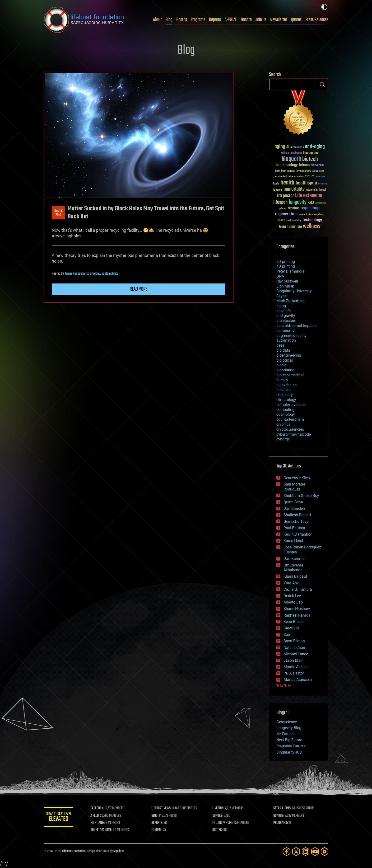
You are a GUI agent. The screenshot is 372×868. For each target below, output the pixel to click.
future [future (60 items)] (310, 176)
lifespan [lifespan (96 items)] (280, 202)
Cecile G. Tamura (298, 589)
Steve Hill (291, 628)
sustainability (110, 274)
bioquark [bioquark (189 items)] (291, 159)
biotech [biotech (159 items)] (310, 159)
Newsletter (279, 20)
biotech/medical (290, 375)
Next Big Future (289, 740)
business (284, 390)
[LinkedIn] (306, 851)
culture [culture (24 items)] (315, 171)
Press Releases (317, 20)
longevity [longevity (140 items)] (298, 202)
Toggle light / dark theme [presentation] (324, 7)
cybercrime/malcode (294, 434)
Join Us (261, 20)
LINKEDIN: (220, 808)
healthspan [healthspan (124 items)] (306, 183)
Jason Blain (293, 660)
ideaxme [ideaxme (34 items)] (278, 190)
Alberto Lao (293, 602)
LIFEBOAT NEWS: (164, 808)
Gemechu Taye (296, 521)
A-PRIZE (231, 20)
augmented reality (291, 336)
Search (322, 84)
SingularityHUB (289, 752)
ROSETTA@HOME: (105, 830)
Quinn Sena (293, 502)
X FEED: (98, 816)
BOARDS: (280, 816)
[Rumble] (325, 851)
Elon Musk (285, 286)
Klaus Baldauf (295, 576)
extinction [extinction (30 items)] (299, 177)
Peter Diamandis (290, 271)
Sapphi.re (119, 851)
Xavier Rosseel (74, 274)
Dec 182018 (58, 213)
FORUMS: (159, 830)
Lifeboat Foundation (74, 851)
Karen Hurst (293, 541)
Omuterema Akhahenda (293, 568)
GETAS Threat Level (60, 818)
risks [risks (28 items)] (311, 215)
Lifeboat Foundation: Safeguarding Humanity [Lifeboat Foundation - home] (84, 20)
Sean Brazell (294, 622)
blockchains (286, 385)
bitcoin (282, 380)
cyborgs (283, 439)
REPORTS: (160, 823)
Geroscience (287, 722)
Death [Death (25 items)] (322, 171)
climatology (286, 400)
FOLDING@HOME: (225, 823)
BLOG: (157, 816)
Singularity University (294, 291)
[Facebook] (287, 851)
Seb (287, 634)
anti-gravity (286, 316)
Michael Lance (296, 654)
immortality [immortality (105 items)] (294, 189)
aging (281, 306)
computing (285, 410)
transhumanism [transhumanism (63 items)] (290, 227)
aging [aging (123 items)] (280, 147)
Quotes (296, 20)
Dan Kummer (295, 559)
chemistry (285, 395)
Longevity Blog (289, 728)
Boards (182, 20)
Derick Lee (292, 596)
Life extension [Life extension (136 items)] (309, 196)
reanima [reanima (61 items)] (294, 208)
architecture (286, 321)
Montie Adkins (295, 667)
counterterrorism (290, 419)
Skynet (282, 296)
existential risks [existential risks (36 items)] (284, 177)
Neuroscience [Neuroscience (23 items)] (321, 203)
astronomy (285, 331)
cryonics (283, 424)
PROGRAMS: (281, 823)
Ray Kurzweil (287, 281)
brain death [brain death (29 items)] (281, 171)
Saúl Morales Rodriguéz (295, 487)
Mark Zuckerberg (291, 301)
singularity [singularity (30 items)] (319, 215)
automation (286, 340)
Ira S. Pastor (294, 673)
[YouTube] (315, 851)
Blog (169, 20)
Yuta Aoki (292, 583)
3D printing (286, 262)
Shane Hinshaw (297, 609)
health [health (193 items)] (287, 183)
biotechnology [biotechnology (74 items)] (287, 165)
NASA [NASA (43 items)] (311, 203)
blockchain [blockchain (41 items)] (317, 165)
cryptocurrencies (290, 429)
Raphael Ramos (297, 615)
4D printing (286, 266)
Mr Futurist (286, 734)
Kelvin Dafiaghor (298, 534)
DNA (280, 276)
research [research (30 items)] (303, 215)
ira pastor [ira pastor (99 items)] (286, 196)
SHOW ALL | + (284, 686)
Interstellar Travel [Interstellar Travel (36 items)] (316, 190)
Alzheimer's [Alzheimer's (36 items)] (297, 148)
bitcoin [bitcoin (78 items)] (304, 165)
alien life (284, 311)
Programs (198, 20)
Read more (139, 289)
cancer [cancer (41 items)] (291, 171)
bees (280, 345)
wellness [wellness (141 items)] (312, 226)
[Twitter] (296, 851)
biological (285, 360)
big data (283, 350)
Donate (246, 20)
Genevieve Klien (297, 478)
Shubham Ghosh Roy (301, 496)
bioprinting (285, 370)
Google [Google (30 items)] (276, 184)
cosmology (93, 274)
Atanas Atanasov (298, 680)
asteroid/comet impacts (296, 326)
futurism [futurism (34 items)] (320, 177)
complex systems (291, 405)
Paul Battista (294, 528)
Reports (215, 20)
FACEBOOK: (101, 808)
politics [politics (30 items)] (283, 209)
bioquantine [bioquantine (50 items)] (311, 153)
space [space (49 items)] (281, 220)
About (157, 20)
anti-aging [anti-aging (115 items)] (315, 147)
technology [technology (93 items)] (312, 220)
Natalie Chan (294, 648)
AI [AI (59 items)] (288, 147)
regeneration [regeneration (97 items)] (286, 214)
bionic (281, 365)
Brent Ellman (294, 641)
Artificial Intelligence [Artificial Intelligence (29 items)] (291, 153)
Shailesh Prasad (297, 515)
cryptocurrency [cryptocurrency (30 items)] (304, 171)
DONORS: (220, 816)
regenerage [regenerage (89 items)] (311, 208)
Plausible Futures (291, 746)
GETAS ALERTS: (283, 808)
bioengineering (289, 355)
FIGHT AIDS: (101, 823)
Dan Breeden (294, 508)
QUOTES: (219, 830)
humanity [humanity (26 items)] (323, 184)
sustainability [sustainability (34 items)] (294, 221)
